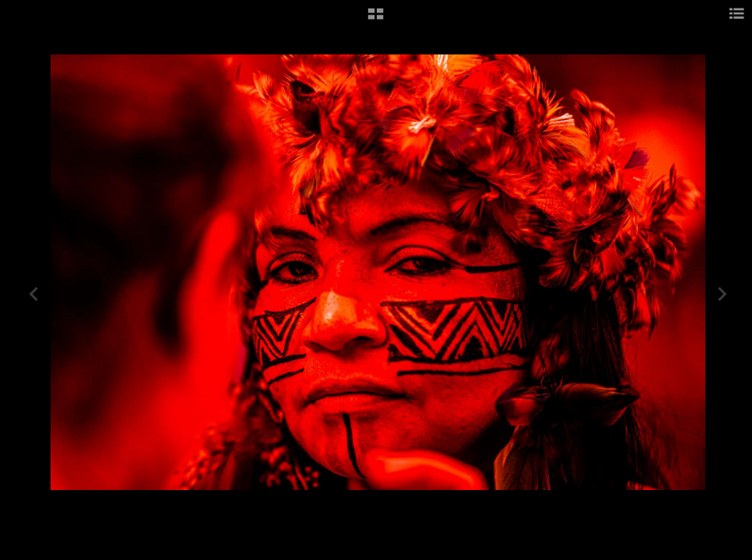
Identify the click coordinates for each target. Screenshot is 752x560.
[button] (376, 19)
